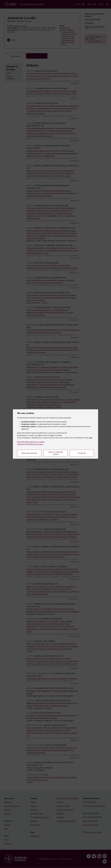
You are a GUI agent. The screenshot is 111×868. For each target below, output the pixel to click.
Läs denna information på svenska (30, 444)
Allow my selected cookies (56, 453)
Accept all (82, 453)
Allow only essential (29, 453)
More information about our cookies (31, 442)
